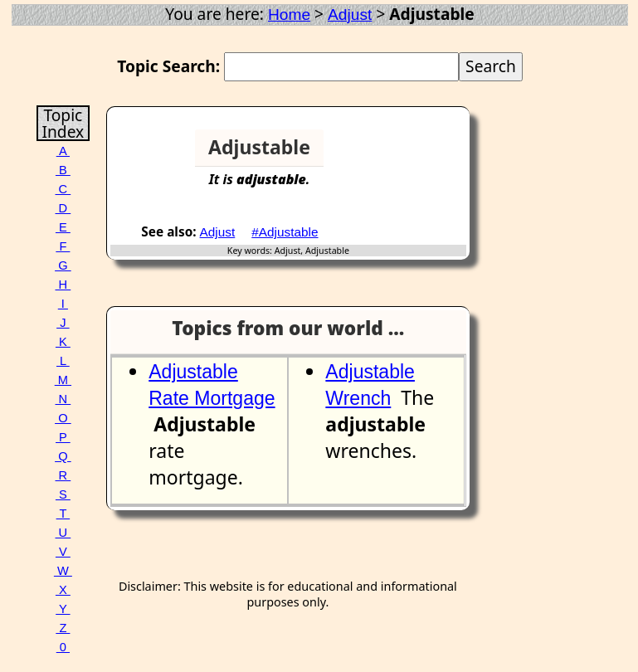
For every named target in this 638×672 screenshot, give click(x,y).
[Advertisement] (406, 154)
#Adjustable (285, 232)
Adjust (350, 15)
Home (289, 15)
